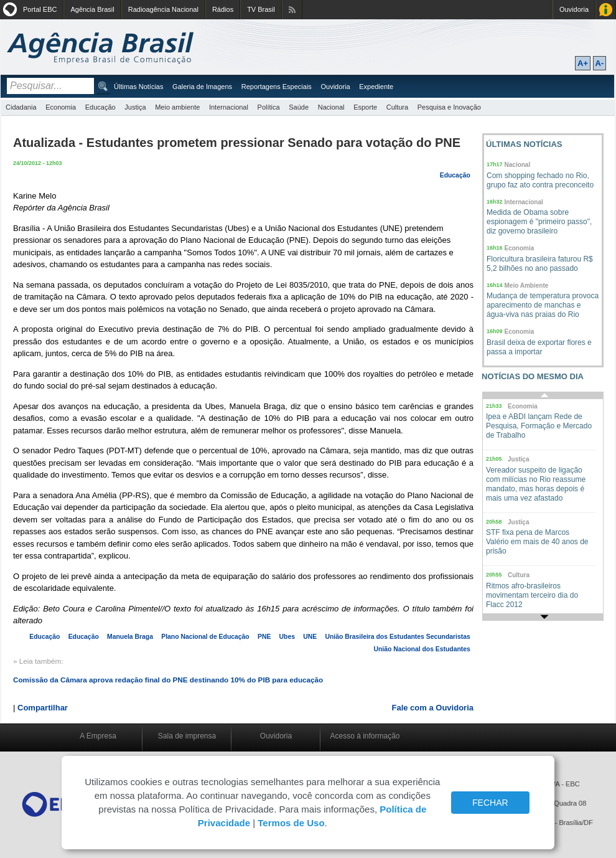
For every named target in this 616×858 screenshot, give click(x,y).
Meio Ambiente (527, 285)
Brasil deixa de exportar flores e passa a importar (539, 347)
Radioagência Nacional (163, 9)
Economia (61, 107)
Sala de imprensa (187, 736)
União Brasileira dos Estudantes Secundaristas (398, 637)
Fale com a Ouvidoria (433, 708)
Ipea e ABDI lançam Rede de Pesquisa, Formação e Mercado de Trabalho (539, 426)
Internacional (229, 107)
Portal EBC (40, 9)
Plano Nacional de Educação (205, 637)
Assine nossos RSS (292, 10)
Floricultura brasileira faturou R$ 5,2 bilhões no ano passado (540, 264)
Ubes (287, 637)
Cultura (397, 107)
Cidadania (21, 107)
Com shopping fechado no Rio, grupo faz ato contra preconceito (540, 180)
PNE (264, 637)
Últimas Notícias (138, 87)
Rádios (223, 9)
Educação (100, 107)
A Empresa (98, 736)
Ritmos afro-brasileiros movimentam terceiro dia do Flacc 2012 (532, 595)
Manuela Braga (130, 637)
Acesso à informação (365, 736)
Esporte (365, 107)
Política (269, 107)
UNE (310, 637)
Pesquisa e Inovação (449, 107)
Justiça (135, 107)
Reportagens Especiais (277, 87)
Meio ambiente (177, 107)
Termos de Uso (291, 823)
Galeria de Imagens (202, 87)
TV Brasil (261, 9)
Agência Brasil (92, 9)
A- (600, 63)
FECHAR (490, 803)
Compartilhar (43, 708)
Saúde (299, 107)
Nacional (331, 107)
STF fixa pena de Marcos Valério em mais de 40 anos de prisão (537, 542)
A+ (583, 63)
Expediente (376, 87)
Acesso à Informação (606, 10)
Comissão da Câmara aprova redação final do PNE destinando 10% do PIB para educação (168, 680)
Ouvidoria (574, 9)
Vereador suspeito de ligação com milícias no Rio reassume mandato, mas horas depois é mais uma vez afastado (536, 484)
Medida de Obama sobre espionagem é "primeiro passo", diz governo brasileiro (539, 222)
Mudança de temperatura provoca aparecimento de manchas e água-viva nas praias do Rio (543, 305)
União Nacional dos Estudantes (422, 649)
